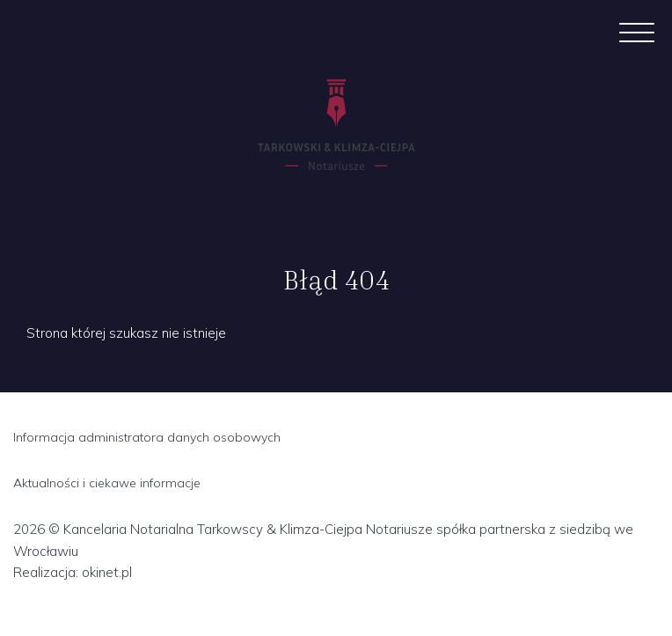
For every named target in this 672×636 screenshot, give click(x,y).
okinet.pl (107, 572)
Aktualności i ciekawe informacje (107, 483)
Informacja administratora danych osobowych (147, 437)
